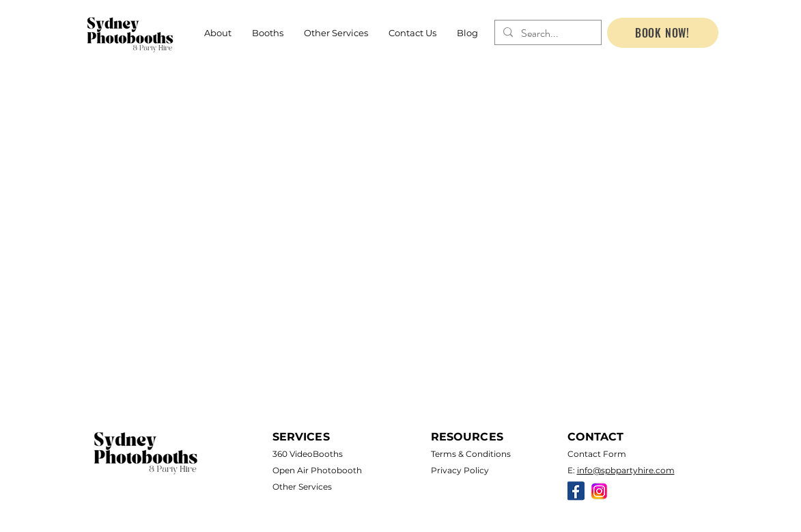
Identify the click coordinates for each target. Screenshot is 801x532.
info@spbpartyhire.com (626, 470)
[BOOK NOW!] (663, 33)
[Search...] (547, 33)
